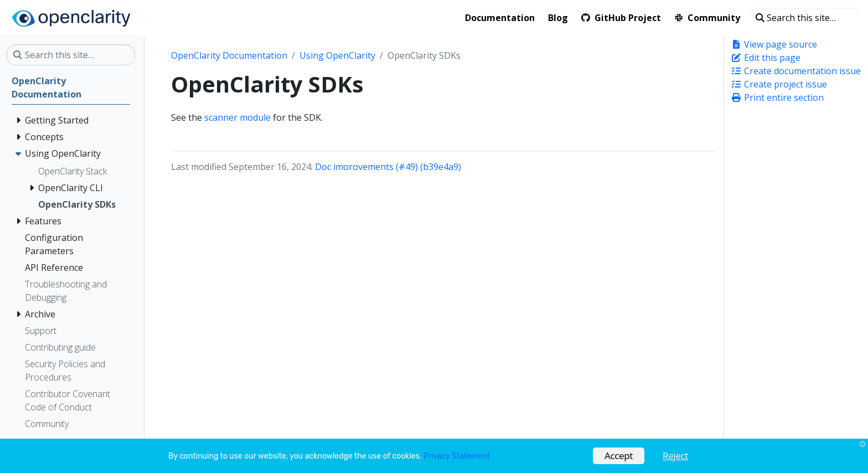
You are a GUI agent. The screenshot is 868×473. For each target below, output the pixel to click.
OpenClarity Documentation (229, 55)
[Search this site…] (805, 18)
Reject (675, 456)
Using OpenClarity (337, 55)
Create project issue (779, 84)
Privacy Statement (457, 456)
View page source (774, 44)
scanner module (237, 117)
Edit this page (766, 58)
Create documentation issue (796, 71)
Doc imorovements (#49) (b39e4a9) (388, 167)
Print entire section (777, 97)
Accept (619, 456)
